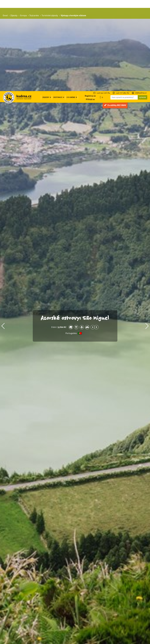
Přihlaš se (90, 8)
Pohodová (123, 578)
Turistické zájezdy (125, 575)
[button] (3, 235)
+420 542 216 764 (103, 2)
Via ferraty (123, 580)
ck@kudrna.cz (141, 2)
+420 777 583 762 (122, 2)
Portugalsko (71, 242)
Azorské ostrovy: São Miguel (75, 226)
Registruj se (90, 5)
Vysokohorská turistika (129, 583)
